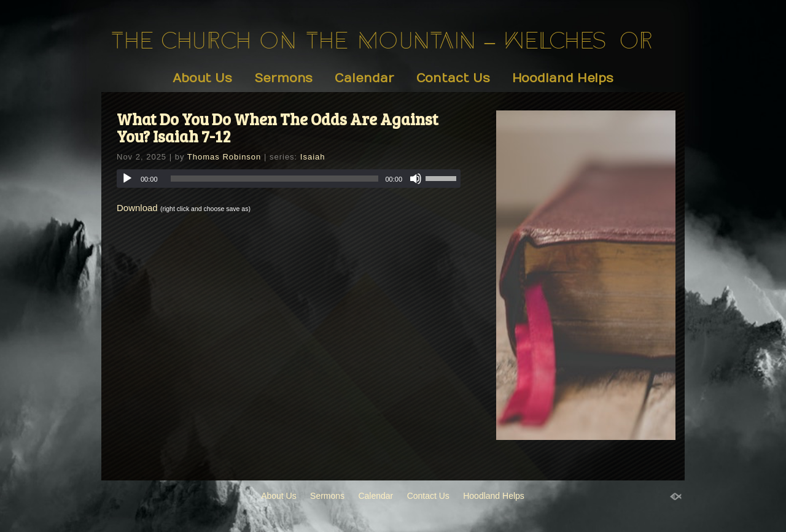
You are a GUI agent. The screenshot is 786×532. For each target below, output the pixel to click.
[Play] (127, 179)
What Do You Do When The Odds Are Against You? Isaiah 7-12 (278, 127)
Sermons (283, 78)
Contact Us (453, 78)
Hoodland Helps (563, 78)
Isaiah (313, 157)
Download (137, 208)
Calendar (364, 78)
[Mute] (416, 179)
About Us (202, 78)
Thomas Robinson (224, 157)
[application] (289, 179)
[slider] (275, 179)
